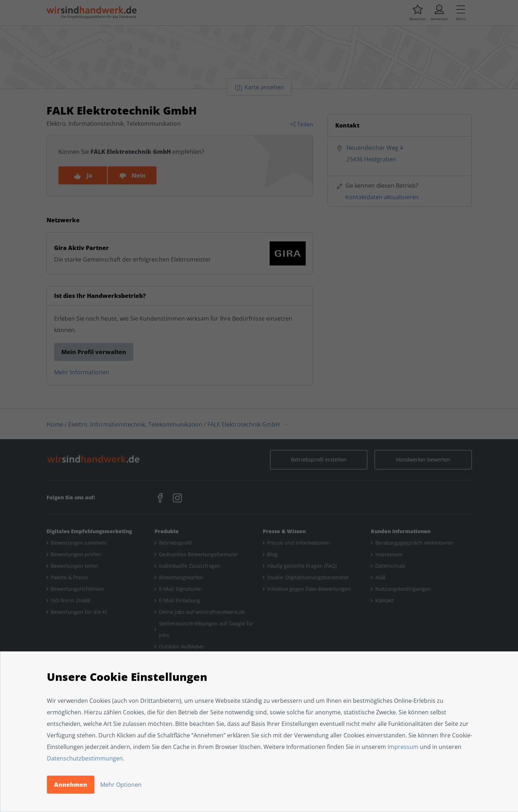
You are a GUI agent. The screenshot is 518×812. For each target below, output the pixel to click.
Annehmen (71, 785)
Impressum (403, 747)
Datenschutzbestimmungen (85, 758)
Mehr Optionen (121, 785)
